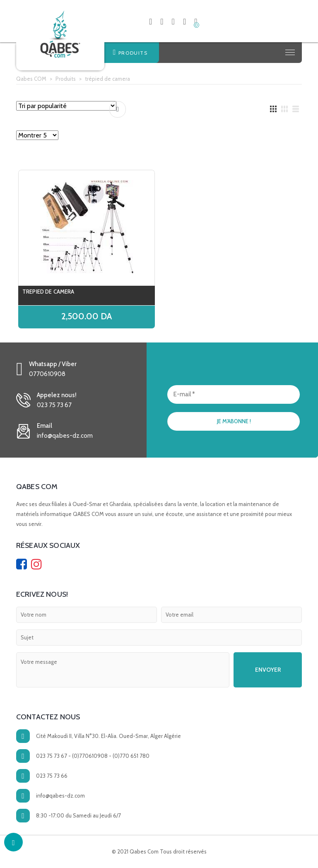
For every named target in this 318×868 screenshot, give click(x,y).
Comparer (118, 109)
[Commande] (66, 106)
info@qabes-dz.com (60, 796)
